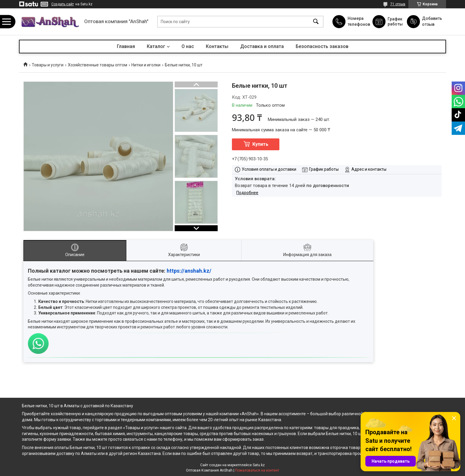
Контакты (217, 46)
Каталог (156, 46)
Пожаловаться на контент (257, 470)
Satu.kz (259, 465)
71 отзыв (398, 4)
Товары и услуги (48, 65)
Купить (260, 144)
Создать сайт (63, 4)
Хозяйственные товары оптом (98, 65)
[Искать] (316, 22)
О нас (188, 46)
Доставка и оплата (262, 46)
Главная (126, 46)
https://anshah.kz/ (189, 271)
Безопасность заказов (322, 46)
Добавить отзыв (432, 21)
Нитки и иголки (146, 65)
